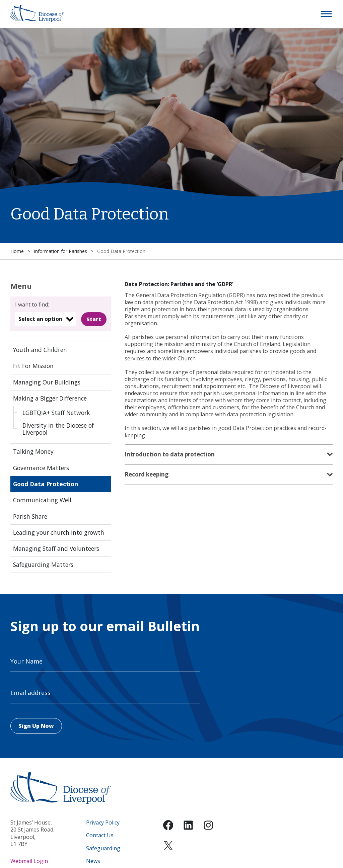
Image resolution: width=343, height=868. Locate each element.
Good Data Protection (46, 484)
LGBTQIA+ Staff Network (56, 413)
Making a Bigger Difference (50, 398)
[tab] (229, 455)
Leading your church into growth (59, 532)
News (93, 861)
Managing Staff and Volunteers (56, 548)
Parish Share (30, 516)
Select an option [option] (40, 319)
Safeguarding (103, 848)
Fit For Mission (33, 366)
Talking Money (33, 451)
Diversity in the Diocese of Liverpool (58, 429)
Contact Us (100, 835)
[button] (327, 14)
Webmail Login (29, 861)
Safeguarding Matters (43, 565)
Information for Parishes (60, 251)
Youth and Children (40, 350)
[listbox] (46, 319)
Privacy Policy (103, 823)
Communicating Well (42, 500)
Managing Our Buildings (47, 382)
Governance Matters (41, 468)
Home (17, 251)
